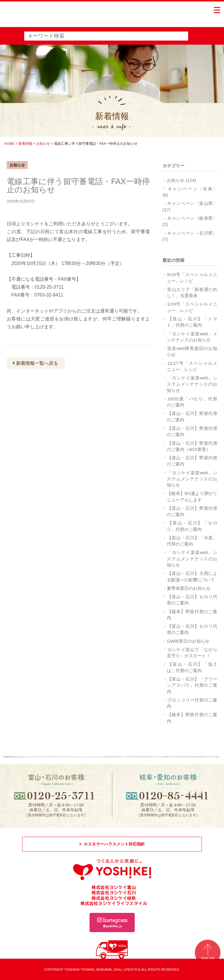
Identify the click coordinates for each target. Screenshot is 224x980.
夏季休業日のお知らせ (189, 588)
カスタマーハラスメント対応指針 (114, 844)
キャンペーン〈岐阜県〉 (192, 218)
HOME (9, 144)
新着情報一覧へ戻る (35, 363)
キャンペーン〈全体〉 (192, 189)
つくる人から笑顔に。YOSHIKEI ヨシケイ (49, 18)
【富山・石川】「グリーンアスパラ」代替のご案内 (192, 685)
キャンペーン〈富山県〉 (192, 203)
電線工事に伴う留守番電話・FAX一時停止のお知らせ (78, 186)
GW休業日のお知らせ (188, 641)
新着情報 (25, 144)
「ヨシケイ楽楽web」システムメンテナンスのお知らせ (192, 384)
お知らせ (43, 144)
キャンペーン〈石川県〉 (192, 233)
